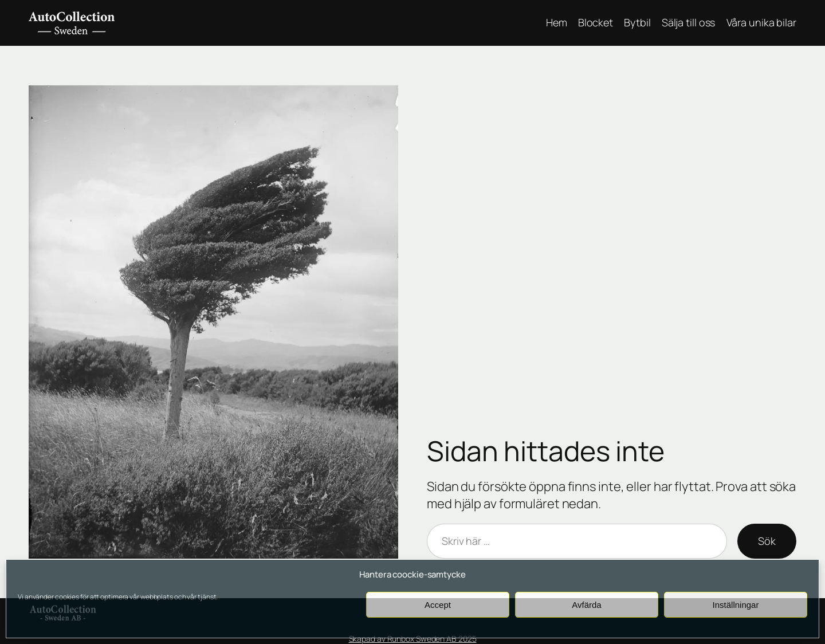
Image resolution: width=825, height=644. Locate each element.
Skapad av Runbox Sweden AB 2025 (413, 639)
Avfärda (586, 605)
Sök (767, 541)
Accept (438, 605)
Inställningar (736, 605)
